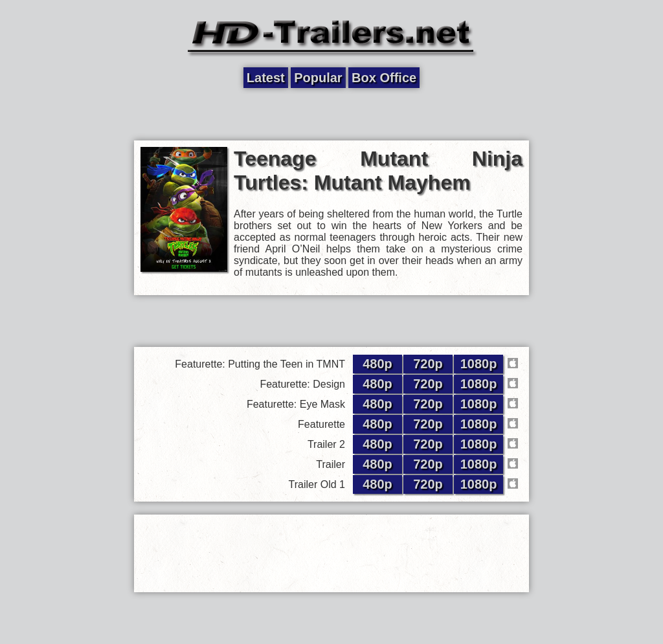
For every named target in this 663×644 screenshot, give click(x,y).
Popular (318, 78)
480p (377, 364)
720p (428, 364)
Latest (266, 78)
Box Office (384, 78)
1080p (479, 364)
